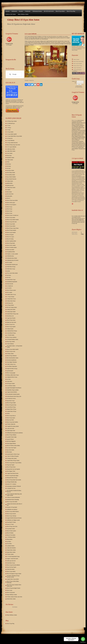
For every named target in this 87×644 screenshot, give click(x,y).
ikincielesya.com (10, 316)
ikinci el (9, 198)
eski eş (10, 100)
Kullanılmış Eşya (10, 256)
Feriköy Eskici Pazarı (11, 301)
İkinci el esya (74, 120)
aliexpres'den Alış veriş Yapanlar (13, 469)
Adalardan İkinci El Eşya (12, 331)
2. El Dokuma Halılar (11, 537)
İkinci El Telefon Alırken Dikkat (13, 446)
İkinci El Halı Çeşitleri (11, 531)
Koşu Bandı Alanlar (11, 529)
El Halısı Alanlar (10, 354)
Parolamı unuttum (79, 86)
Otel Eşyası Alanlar (11, 384)
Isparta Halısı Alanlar (11, 552)
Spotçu (8, 413)
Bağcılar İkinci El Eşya (12, 409)
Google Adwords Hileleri (12, 392)
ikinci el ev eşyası (10, 237)
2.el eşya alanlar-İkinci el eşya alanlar (14, 136)
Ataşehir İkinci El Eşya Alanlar (13, 461)
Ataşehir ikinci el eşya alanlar (13, 579)
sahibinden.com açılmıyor (12, 509)
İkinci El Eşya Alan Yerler (12, 526)
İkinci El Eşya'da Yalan (12, 405)
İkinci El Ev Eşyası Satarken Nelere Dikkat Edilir (14, 585)
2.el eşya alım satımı (33, 38)
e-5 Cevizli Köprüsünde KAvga (13, 556)
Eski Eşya (9, 164)
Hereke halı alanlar (11, 569)
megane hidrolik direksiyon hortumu (14, 518)
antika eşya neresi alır (11, 561)
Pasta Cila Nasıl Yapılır (12, 567)
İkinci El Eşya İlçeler (60, 11)
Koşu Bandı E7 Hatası (11, 522)
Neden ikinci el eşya (11, 269)
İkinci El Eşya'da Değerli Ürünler (14, 588)
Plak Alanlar (9, 452)
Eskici (8, 162)
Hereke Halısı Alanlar (11, 599)
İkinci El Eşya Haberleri (12, 356)
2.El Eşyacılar (10, 138)
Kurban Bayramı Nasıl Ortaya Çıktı (14, 396)
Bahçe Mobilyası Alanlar (23, 14)
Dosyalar (21, 11)
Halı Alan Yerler (10, 194)
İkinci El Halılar (10, 533)
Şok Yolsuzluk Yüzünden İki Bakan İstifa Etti (14, 491)
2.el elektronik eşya (11, 123)
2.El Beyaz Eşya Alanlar (12, 121)
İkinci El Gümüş (10, 239)
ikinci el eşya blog (11, 624)
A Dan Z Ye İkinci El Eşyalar (13, 456)
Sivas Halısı (9, 544)
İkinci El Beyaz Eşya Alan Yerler (14, 145)
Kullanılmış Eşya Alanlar (12, 258)
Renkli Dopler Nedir (11, 431)
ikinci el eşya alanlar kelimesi (13, 512)
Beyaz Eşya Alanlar (11, 342)
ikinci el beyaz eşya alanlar (12, 200)
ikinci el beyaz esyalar (11, 290)
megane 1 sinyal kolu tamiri (12, 559)
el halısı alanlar (10, 160)
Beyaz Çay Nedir (10, 420)
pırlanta (8, 271)
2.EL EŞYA (9, 288)
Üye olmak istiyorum (79, 87)
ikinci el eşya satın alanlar (12, 502)
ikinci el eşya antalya (11, 226)
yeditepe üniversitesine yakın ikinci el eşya (14, 504)
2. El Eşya (9, 128)
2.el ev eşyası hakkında (12, 147)
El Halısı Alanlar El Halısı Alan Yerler (15, 597)
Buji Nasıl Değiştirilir (11, 441)
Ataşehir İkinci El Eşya (12, 411)
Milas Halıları (10, 539)
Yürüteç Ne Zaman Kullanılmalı (13, 497)
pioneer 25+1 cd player (12, 484)
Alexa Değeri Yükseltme (12, 362)
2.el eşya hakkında (11, 140)
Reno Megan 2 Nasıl (11, 471)
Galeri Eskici (10, 381)
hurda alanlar (10, 196)
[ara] (15, 74)
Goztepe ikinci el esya (11, 299)
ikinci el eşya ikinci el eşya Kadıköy (14, 463)
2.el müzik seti (10, 286)
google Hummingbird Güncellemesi (14, 388)
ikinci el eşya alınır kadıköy (12, 422)
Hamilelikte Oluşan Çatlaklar (13, 390)
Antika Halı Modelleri (11, 548)
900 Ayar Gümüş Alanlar (12, 307)
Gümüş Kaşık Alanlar (11, 312)
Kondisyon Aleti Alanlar (11, 14)
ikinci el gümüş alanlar (11, 241)
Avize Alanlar (10, 153)
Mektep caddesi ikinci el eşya (13, 375)
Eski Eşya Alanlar (10, 170)
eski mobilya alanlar (11, 175)
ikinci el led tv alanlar (11, 245)
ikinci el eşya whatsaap (12, 516)
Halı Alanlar (9, 192)
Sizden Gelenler (76, 59)
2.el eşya (18, 101)
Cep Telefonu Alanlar (11, 386)
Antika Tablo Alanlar (11, 151)
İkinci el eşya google (11, 373)
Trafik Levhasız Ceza (11, 364)
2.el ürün (79, 181)
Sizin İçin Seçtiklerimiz (12, 360)
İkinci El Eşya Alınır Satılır (78, 61)
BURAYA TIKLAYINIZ (77, 50)
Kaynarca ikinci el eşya (78, 66)
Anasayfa (7, 11)
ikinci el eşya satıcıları (11, 514)
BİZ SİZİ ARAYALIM (49, 11)
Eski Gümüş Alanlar (11, 173)
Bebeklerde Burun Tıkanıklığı (13, 500)
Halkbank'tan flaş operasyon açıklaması (15, 433)
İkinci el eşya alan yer (11, 416)
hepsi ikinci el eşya (11, 401)
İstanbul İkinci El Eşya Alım (13, 314)
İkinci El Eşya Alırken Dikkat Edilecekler (13, 582)
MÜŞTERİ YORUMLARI (12, 265)
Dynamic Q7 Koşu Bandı (12, 507)
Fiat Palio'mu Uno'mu (11, 398)
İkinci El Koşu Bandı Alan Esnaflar (14, 480)
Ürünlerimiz (28, 11)
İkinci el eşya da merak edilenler (13, 565)
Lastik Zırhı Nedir (11, 428)
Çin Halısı (9, 542)
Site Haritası (15, 607)
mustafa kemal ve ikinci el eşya (13, 454)
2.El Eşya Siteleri (10, 305)
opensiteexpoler (10, 371)
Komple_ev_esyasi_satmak (12, 254)
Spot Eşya (9, 275)
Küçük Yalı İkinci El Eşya (12, 369)
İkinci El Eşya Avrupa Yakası (13, 228)
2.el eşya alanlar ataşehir (12, 134)
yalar (13, 100)
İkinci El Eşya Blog (71, 11)
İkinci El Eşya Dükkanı (12, 435)
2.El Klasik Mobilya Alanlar (13, 339)
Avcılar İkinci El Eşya (11, 333)
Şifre (76, 83)
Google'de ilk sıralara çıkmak (13, 426)
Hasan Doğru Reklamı (11, 443)
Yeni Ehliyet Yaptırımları (12, 366)
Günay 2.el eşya (28, 41)
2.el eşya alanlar (10, 132)
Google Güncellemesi (77, 68)
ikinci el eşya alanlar (11, 218)
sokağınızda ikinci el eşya (12, 377)
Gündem (9, 190)
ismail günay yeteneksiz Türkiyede (14, 486)
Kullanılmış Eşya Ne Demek (13, 260)
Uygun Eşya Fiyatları (11, 318)
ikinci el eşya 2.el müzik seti (13, 215)
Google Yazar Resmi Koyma (13, 473)
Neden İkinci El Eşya (11, 267)
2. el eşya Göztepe (11, 297)
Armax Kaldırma (10, 344)
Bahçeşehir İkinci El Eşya (12, 478)
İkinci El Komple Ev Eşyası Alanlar (14, 574)
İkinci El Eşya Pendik (11, 403)
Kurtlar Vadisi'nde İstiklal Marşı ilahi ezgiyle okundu (14, 495)
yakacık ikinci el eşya (11, 280)
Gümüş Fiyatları (10, 329)
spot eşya (9, 277)
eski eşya (9, 168)
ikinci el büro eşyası (11, 203)
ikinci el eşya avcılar (11, 351)
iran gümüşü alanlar (11, 252)
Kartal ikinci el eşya (11, 563)
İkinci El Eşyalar (10, 235)
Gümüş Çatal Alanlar (11, 309)
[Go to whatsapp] (83, 639)
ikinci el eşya (10, 207)
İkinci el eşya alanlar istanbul (13, 220)
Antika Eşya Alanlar (11, 149)
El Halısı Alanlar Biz (11, 424)
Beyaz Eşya (9, 155)
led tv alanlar (10, 262)
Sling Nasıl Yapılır (11, 465)
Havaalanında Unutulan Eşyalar (13, 394)
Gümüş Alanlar (10, 181)
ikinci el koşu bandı (11, 243)
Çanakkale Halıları (11, 546)
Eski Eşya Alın (10, 303)
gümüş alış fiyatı (10, 185)
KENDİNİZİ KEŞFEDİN (12, 282)
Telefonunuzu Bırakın (37, 11)
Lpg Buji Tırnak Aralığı (12, 437)
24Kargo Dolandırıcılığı (12, 482)
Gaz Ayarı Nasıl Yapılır (12, 448)
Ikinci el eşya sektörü (11, 571)
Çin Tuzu (9, 379)
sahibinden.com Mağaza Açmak (13, 520)
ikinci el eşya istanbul (11, 232)
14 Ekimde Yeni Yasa (11, 488)
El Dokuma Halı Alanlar (12, 458)
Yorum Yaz (31, 80)
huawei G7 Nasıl (10, 524)
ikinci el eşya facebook (78, 64)
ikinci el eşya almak (11, 224)
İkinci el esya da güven (12, 205)
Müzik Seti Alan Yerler (12, 322)
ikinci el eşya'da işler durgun (13, 476)
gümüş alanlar (10, 183)
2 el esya (9, 125)
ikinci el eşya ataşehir (11, 327)
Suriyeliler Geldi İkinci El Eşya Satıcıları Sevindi (13, 576)
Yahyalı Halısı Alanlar (11, 550)
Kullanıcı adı (74, 81)
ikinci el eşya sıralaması (12, 337)
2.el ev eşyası (27, 37)
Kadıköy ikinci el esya (11, 294)
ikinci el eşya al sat (11, 324)
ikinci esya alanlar (11, 250)
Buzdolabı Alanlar (11, 158)
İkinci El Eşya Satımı (11, 320)
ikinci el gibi (80, 192)
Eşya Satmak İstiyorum (12, 179)
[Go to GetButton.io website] (83, 642)
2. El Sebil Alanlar (11, 335)
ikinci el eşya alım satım (12, 222)
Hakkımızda (14, 11)
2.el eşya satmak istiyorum (12, 143)
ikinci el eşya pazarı (11, 592)
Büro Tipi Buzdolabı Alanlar (13, 358)
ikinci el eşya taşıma (11, 418)
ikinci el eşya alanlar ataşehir (13, 349)
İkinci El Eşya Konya (11, 467)
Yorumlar (27, 80)
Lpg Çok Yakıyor (10, 439)
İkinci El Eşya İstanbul (11, 230)
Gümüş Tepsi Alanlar (11, 187)
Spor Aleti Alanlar (11, 450)
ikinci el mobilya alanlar (12, 247)
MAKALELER (10, 284)
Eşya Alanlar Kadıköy (11, 177)
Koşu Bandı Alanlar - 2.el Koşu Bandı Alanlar (15, 346)
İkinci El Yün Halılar (11, 535)
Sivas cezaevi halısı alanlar (12, 273)
